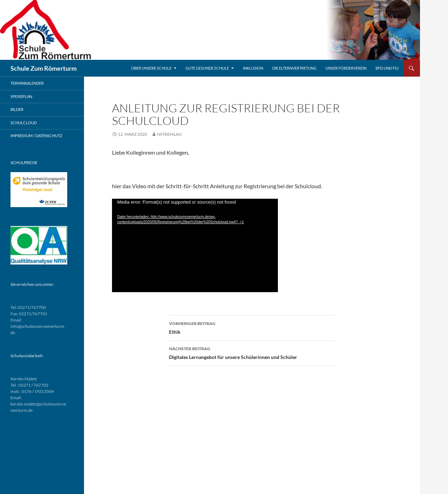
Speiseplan (21, 96)
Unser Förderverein (346, 68)
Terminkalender (27, 83)
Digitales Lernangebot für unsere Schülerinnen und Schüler (252, 352)
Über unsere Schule (151, 68)
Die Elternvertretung (294, 68)
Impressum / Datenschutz (36, 136)
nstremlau (169, 134)
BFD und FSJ (387, 68)
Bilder (17, 109)
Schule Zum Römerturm (44, 68)
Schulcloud (24, 123)
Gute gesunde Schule (207, 68)
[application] (195, 245)
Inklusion (253, 68)
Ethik (252, 327)
